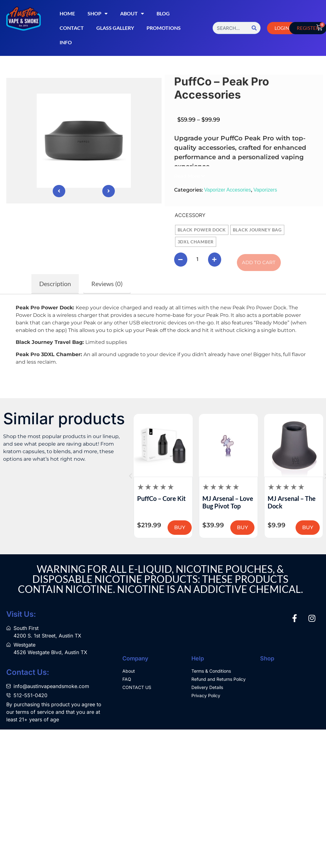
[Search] (254, 28)
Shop (98, 14)
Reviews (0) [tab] (107, 284)
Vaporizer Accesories (228, 190)
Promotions (164, 28)
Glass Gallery (115, 28)
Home (67, 13)
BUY (180, 527)
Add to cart (259, 262)
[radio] (202, 230)
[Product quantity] (198, 259)
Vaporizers (265, 190)
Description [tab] (55, 284)
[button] (190, 176)
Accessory (190, 215)
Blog (163, 13)
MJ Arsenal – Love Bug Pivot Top (228, 502)
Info (66, 42)
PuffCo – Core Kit (161, 498)
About (132, 14)
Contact (72, 28)
